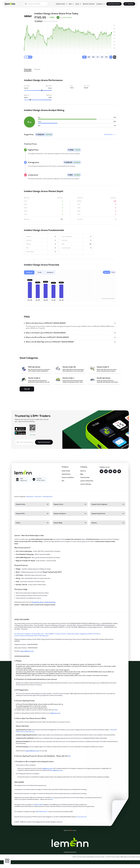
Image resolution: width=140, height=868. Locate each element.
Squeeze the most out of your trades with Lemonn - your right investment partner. (32, 420)
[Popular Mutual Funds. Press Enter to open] (108, 513)
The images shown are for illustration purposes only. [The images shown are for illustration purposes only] (30, 785)
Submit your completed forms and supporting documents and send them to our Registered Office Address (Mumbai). (61, 738)
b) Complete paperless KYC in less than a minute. (31, 706)
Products (65, 467)
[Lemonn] (23, 472)
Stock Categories (29, 358)
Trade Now (130, 4)
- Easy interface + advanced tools (36, 561)
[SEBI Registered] (22, 479)
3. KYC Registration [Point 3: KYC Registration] (21, 690)
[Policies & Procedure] (74, 634)
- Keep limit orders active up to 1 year (31, 575)
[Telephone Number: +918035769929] (66, 645)
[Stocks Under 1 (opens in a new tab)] (70, 380)
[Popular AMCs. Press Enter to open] (32, 513)
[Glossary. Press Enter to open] (108, 523)
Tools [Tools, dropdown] (70, 4)
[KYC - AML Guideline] (48, 634)
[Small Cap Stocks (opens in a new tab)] (104, 380)
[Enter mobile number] (27, 442)
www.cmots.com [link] (82, 817)
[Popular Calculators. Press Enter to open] (70, 513)
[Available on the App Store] (20, 429)
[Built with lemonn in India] (70, 830)
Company (84, 467)
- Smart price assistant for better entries (30, 581)
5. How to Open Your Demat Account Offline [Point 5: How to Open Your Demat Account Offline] (30, 718)
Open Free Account (44, 442)
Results (37, 69)
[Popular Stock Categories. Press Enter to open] (108, 504)
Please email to (21, 751)
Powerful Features (21, 565)
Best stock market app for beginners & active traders (32, 593)
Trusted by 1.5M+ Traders (33, 416)
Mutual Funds (66, 474)
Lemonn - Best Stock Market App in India (29, 535)
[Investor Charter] (61, 634)
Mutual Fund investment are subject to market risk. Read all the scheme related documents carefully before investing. (51, 793)
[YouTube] (115, 471)
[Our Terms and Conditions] (23, 634)
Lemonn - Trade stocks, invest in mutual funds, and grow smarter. (35, 605)
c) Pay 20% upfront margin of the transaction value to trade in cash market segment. (43, 670)
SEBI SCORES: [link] (39, 805)
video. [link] (56, 710)
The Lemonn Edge (21, 589)
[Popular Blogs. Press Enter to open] (70, 523)
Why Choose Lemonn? (22, 548)
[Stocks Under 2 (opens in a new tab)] (36, 380)
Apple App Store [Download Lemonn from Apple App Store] (50, 602)
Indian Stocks (66, 471)
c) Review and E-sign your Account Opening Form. (32, 708)
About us (83, 471)
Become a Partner (89, 4)
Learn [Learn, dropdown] (77, 4)
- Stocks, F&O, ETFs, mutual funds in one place (38, 551)
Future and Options (68, 477)
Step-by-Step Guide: (22, 726)
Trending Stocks (48, 497)
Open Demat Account (114, 4)
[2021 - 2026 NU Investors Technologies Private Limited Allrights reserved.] (66, 823)
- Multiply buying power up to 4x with (39, 572)
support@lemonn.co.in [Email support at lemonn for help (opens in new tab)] (32, 751)
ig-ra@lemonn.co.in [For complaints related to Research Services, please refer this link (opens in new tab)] (56, 770)
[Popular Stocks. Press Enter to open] (32, 504)
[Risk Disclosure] (44, 636)
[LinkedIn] (119, 471)
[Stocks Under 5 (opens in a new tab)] (104, 369)
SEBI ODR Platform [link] (42, 812)
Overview (28, 70)
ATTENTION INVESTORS (22, 656)
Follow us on (105, 467)
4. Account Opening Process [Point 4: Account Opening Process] (24, 701)
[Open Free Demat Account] (102, 864)
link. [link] (70, 756)
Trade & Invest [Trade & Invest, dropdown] (60, 4)
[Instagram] (106, 471)
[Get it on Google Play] (20, 433)
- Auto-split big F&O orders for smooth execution (33, 578)
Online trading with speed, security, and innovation (32, 595)
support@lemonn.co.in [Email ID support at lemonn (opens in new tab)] (27, 651)
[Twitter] (101, 471)
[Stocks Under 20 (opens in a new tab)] (70, 369)
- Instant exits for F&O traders (31, 585)
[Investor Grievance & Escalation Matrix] (27, 636)
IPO (63, 481)
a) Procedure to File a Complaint (26, 765)
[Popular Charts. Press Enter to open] (70, 504)
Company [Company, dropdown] (99, 4)
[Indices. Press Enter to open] (32, 523)
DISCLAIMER (19, 782)
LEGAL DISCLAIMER (22, 620)
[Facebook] (110, 471)
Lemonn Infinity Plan (87, 481)
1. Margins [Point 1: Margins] (18, 661)
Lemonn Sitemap (86, 484)
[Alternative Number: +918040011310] (66, 649)
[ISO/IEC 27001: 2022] (39, 479)
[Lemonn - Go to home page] (10, 4)
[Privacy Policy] (36, 634)
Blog (82, 474)
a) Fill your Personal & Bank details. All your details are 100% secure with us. (40, 704)
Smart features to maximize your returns (29, 598)
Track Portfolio (85, 477)
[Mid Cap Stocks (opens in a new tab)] (36, 369)
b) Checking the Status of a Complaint (28, 774)
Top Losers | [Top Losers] (38, 497)
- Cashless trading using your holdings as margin (33, 569)
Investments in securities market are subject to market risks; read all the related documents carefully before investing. (51, 789)
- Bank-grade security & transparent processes (38, 557)
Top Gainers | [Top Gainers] (30, 497)
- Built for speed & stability (33, 554)
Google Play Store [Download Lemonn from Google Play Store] (38, 602)
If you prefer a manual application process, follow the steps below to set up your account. (43, 722)
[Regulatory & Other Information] (91, 634)
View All (27, 389)
